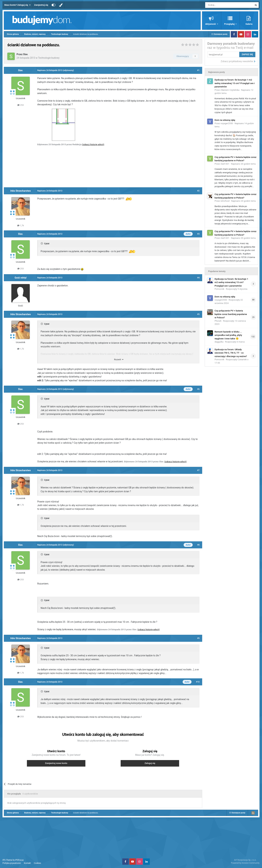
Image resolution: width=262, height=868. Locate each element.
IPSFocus (19, 860)
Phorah (218, 321)
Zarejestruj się (41, 5)
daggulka (219, 342)
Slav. (26, 54)
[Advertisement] (103, 166)
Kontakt (27, 863)
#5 (198, 314)
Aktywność (211, 24)
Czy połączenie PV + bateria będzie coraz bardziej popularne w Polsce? (231, 314)
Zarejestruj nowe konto (56, 763)
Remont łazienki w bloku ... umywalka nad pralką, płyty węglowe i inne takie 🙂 (228, 335)
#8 (198, 545)
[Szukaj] (221, 5)
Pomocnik (219, 289)
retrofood (225, 201)
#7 (198, 470)
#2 (198, 191)
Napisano (243, 164)
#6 (198, 389)
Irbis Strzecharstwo (21, 191)
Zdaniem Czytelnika (230, 90)
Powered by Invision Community (245, 863)
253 (21, 105)
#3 (198, 234)
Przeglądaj (230, 24)
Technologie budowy (49, 58)
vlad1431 (225, 164)
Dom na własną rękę (225, 120)
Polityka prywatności (12, 863)
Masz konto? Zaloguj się (17, 5)
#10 (198, 682)
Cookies (38, 863)
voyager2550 (227, 123)
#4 (198, 278)
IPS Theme (7, 860)
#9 (198, 638)
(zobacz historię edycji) (93, 144)
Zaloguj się (150, 763)
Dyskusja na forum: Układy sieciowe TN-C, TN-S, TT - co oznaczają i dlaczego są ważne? (231, 353)
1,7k (21, 225)
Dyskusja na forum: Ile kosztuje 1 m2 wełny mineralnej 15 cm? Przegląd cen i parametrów (235, 83)
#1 (198, 70)
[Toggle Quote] (42, 243)
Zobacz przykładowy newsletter (238, 61)
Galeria (249, 24)
